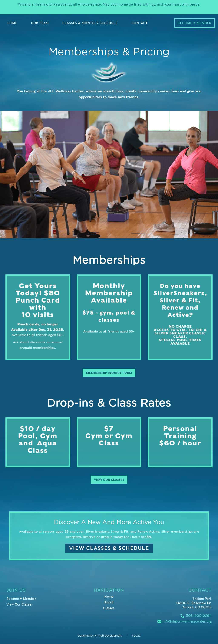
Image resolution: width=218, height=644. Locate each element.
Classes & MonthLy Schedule (90, 23)
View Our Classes (109, 476)
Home (12, 23)
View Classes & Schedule (105, 548)
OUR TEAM (40, 23)
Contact (140, 23)
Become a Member (194, 23)
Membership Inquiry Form (105, 373)
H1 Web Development (108, 636)
